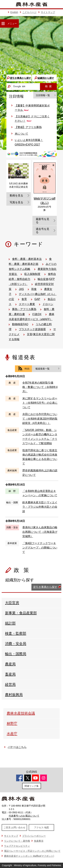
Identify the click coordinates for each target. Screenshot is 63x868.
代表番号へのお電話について (24, 816)
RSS (27, 369)
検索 (48, 86)
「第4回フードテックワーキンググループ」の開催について (40, 548)
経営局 (10, 684)
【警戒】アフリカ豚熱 (28, 127)
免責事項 (39, 841)
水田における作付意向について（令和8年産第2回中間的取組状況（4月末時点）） (40, 419)
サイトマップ (48, 12)
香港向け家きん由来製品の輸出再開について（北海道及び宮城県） (40, 532)
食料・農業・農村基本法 (27, 259)
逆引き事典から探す (20, 78)
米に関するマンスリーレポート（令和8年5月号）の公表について (40, 403)
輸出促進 (43, 279)
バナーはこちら (17, 747)
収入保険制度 (32, 274)
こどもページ (29, 12)
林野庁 (12, 723)
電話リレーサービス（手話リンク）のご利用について (32, 851)
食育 (24, 299)
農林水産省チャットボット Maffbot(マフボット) (29, 856)
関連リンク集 (32, 786)
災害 (30, 334)
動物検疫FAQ (20, 324)
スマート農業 (27, 304)
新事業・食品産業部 (21, 613)
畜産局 (10, 674)
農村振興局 (14, 695)
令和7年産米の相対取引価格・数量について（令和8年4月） (40, 387)
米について (22, 134)
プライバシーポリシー (34, 836)
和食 (34, 289)
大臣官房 (12, 603)
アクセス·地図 (41, 827)
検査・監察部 (16, 633)
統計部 (10, 623)
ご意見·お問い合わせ (14, 827)
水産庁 (12, 734)
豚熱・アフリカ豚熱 (24, 309)
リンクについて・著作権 (17, 841)
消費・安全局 (16, 644)
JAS (21, 289)
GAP (37, 299)
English (14, 12)
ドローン (48, 304)
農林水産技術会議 (21, 713)
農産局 (10, 664)
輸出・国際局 (16, 654)
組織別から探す (46, 78)
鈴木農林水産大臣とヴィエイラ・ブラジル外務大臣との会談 (40, 507)
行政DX (37, 314)
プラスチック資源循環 (32, 329)
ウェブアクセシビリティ (17, 846)
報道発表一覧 (43, 369)
